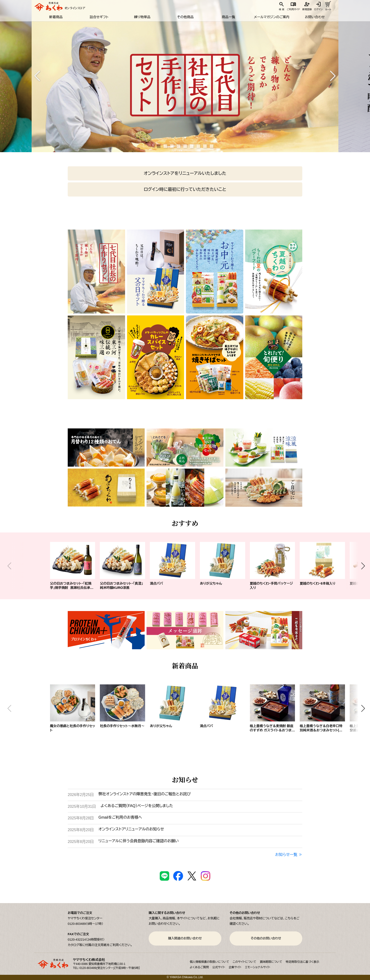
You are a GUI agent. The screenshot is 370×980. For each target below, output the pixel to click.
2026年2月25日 (81, 795)
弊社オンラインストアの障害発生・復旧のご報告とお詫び (145, 794)
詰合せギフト (99, 17)
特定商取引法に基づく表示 (303, 962)
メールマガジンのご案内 (271, 17)
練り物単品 (142, 17)
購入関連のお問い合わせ (185, 938)
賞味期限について (271, 962)
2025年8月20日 (81, 830)
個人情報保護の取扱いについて (209, 962)
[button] (37, 76)
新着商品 (56, 17)
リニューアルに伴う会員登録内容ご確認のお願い (139, 841)
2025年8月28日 (81, 818)
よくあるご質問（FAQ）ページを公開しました (137, 806)
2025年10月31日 (82, 806)
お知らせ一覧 (286, 855)
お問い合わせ (315, 17)
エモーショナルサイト (258, 967)
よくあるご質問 (199, 967)
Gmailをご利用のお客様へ (120, 817)
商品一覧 (228, 17)
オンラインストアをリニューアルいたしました (185, 173)
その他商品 (185, 17)
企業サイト (235, 967)
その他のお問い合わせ (266, 938)
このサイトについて (244, 962)
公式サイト (219, 967)
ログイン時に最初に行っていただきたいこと (185, 189)
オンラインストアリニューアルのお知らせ (131, 829)
